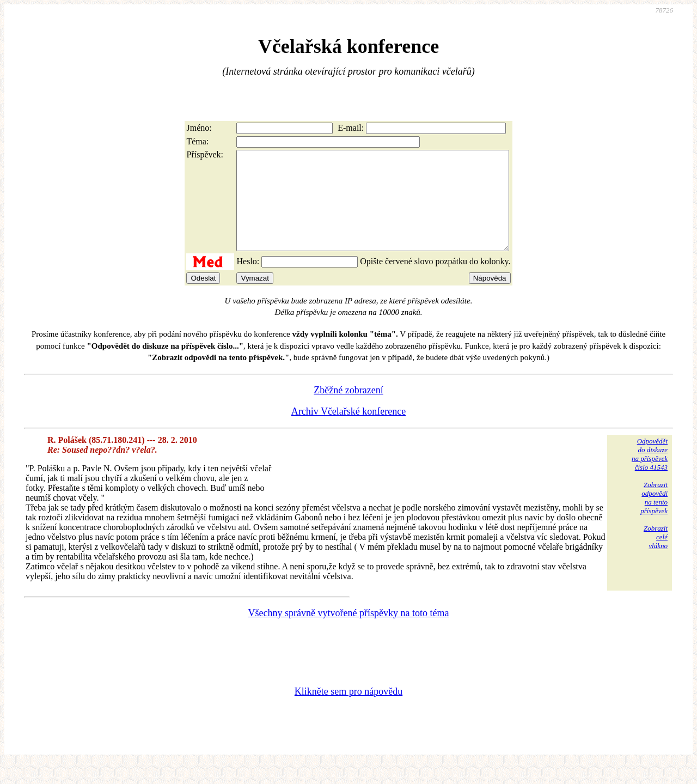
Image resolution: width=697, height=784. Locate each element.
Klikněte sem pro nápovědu (348, 711)
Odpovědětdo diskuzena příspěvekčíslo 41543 (650, 474)
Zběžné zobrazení (348, 410)
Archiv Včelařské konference (349, 431)
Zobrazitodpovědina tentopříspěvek (654, 517)
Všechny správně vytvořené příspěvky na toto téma (349, 633)
